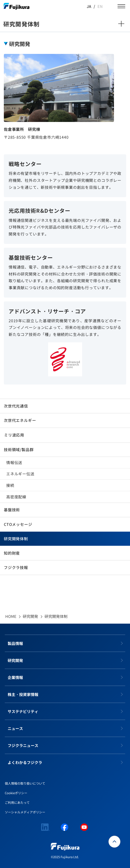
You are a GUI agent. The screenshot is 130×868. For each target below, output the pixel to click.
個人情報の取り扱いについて (25, 783)
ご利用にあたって (17, 802)
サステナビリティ (23, 711)
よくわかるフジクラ (25, 762)
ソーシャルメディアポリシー (25, 812)
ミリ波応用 (14, 435)
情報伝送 (14, 462)
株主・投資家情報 (23, 694)
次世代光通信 (16, 406)
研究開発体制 (16, 539)
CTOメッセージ (18, 524)
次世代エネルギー (20, 420)
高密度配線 (16, 497)
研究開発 (30, 616)
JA (89, 6)
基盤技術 (12, 510)
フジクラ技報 (16, 567)
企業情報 (15, 677)
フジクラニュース (23, 745)
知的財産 (12, 553)
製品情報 (15, 643)
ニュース (15, 728)
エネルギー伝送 (20, 474)
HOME (11, 616)
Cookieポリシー (16, 793)
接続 (10, 485)
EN (100, 6)
